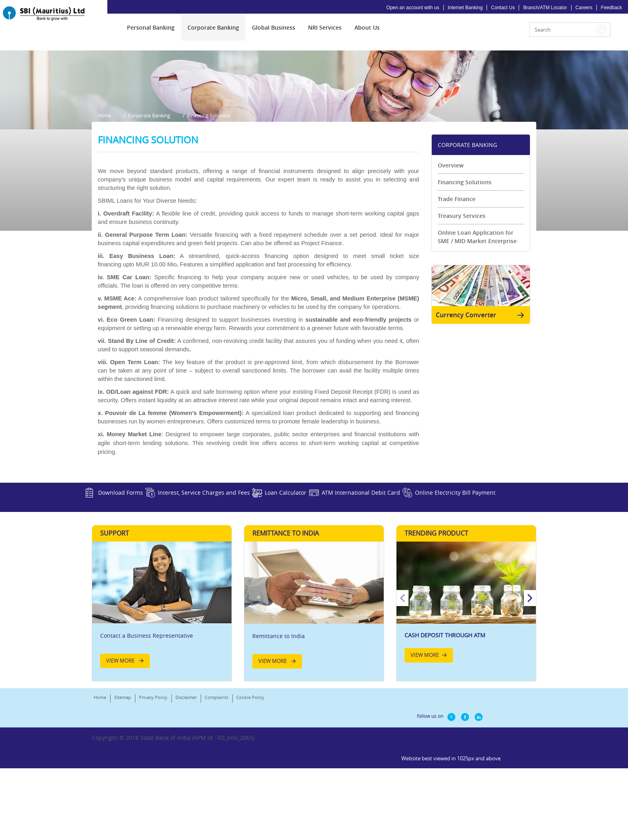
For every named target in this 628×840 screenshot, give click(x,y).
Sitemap (123, 797)
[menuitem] (151, 31)
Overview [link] (451, 245)
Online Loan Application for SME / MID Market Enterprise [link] (477, 317)
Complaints (216, 797)
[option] (466, 701)
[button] (602, 33)
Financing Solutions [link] (465, 262)
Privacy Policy (153, 797)
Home (100, 797)
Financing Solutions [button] (219, 199)
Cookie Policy (250, 797)
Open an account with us (413, 8)
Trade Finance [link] (457, 279)
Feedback (611, 8)
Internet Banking (465, 8)
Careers (584, 8)
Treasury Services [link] (462, 296)
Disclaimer (186, 797)
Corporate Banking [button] (154, 199)
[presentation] (151, 31)
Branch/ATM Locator (545, 8)
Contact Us (503, 8)
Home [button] (105, 199)
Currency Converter (482, 400)
